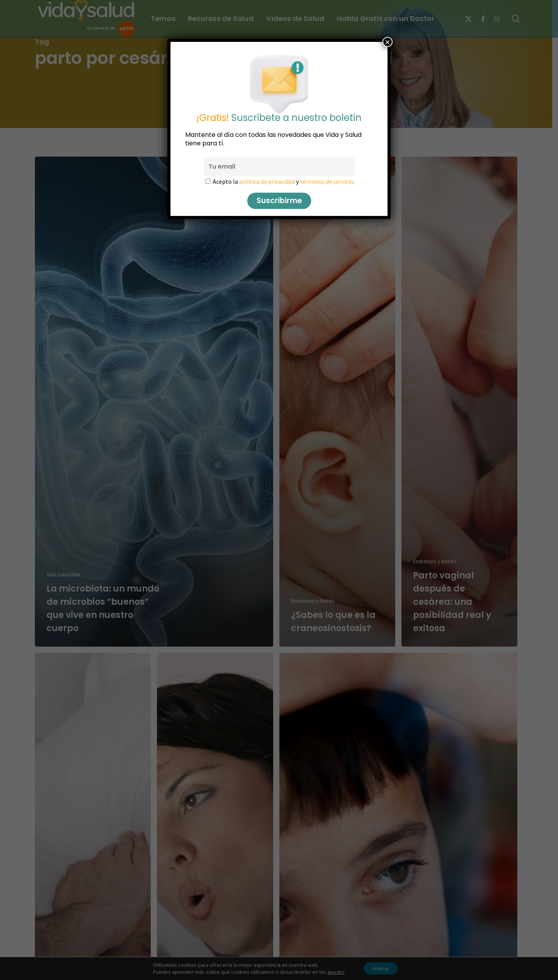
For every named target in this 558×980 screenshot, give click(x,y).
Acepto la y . (284, 181)
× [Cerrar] (387, 42)
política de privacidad (267, 181)
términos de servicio (327, 181)
